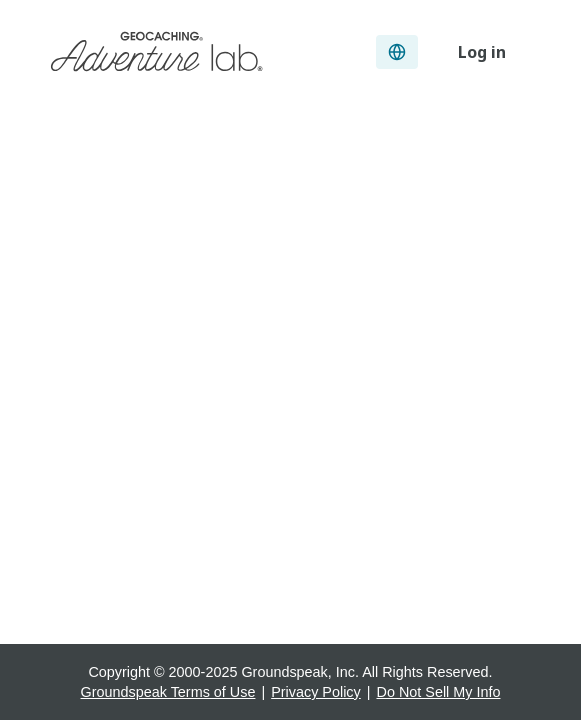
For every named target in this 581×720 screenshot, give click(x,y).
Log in (482, 52)
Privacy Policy (316, 692)
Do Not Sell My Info (439, 692)
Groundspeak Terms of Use (168, 692)
